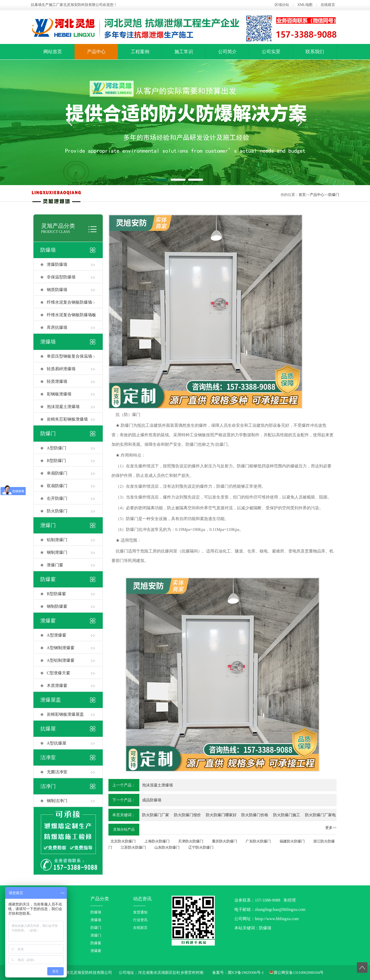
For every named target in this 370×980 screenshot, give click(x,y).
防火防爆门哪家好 (221, 815)
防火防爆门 (57, 511)
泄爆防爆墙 (57, 264)
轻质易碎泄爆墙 (61, 369)
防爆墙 (48, 250)
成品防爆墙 (152, 800)
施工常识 (184, 52)
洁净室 (48, 757)
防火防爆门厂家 (156, 815)
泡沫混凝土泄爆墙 (63, 407)
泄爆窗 (48, 621)
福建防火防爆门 (292, 841)
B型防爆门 (56, 461)
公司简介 (227, 52)
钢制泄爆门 (57, 552)
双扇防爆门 (57, 486)
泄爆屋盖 (51, 700)
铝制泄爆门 (57, 540)
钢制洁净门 (57, 801)
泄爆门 (48, 525)
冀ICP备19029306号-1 (246, 973)
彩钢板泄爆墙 (59, 394)
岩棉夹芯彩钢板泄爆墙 (67, 419)
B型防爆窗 (56, 594)
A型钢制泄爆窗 (61, 648)
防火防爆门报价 (187, 815)
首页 (302, 195)
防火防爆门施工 (287, 815)
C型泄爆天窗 (58, 673)
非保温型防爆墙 (61, 277)
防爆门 (334, 195)
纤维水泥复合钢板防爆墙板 (71, 315)
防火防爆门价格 (255, 815)
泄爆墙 (48, 342)
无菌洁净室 (57, 772)
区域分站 (282, 5)
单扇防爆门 (57, 473)
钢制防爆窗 (57, 606)
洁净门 (48, 786)
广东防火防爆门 (258, 841)
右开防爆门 (57, 498)
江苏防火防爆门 (133, 847)
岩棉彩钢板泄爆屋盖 (65, 714)
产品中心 (96, 52)
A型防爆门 (57, 448)
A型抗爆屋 (57, 743)
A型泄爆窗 (57, 635)
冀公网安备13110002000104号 (299, 973)
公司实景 (271, 52)
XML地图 (305, 5)
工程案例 (140, 52)
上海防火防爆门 (157, 841)
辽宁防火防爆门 (201, 847)
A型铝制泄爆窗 (61, 660)
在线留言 (328, 5)
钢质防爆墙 (57, 290)
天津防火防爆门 (191, 841)
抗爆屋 (48, 729)
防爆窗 (48, 579)
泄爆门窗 (55, 565)
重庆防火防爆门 (225, 841)
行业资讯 (140, 920)
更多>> (331, 828)
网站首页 (53, 52)
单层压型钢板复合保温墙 (69, 356)
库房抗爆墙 (57, 327)
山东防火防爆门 (167, 847)
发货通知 (140, 912)
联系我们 (315, 52)
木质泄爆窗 (57, 686)
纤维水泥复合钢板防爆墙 (69, 302)
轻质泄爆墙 (57, 381)
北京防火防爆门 (123, 841)
